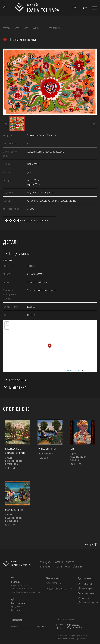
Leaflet (67, 371)
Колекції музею (22, 28)
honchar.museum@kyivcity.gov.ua (28, 592)
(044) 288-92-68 (20, 589)
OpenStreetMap (76, 371)
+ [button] (7, 324)
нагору (89, 544)
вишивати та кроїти (51, 566)
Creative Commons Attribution (27, 220)
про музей (46, 562)
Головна (7, 28)
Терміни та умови (81, 639)
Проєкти (71, 562)
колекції (59, 562)
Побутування (19, 253)
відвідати (78, 566)
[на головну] (17, 564)
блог (68, 566)
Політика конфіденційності (65, 639)
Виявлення (18, 387)
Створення (18, 380)
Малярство (38, 28)
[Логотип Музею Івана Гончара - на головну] (42, 8)
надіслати (42, 626)
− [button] (7, 327)
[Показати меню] (94, 8)
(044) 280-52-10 (32, 589)
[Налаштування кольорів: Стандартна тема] (74, 8)
